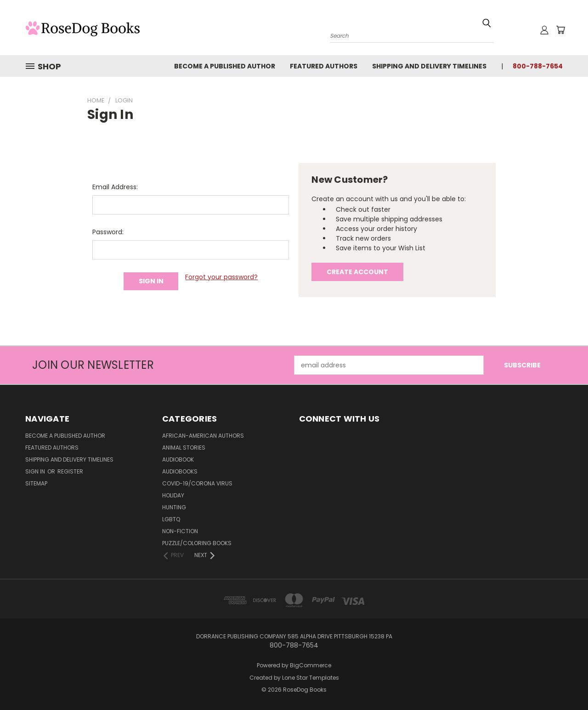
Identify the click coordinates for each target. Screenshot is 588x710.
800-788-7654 (538, 66)
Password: (108, 232)
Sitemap (36, 483)
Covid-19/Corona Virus (197, 483)
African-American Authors (203, 436)
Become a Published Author (225, 66)
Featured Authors (324, 66)
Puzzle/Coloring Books (197, 543)
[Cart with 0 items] (560, 30)
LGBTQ (171, 519)
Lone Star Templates (311, 678)
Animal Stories (184, 448)
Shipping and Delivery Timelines (429, 66)
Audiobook (178, 459)
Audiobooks (180, 471)
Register (70, 471)
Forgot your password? (221, 277)
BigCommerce (311, 665)
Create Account (357, 272)
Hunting (174, 507)
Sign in (36, 471)
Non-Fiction (180, 531)
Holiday (173, 495)
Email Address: (115, 187)
